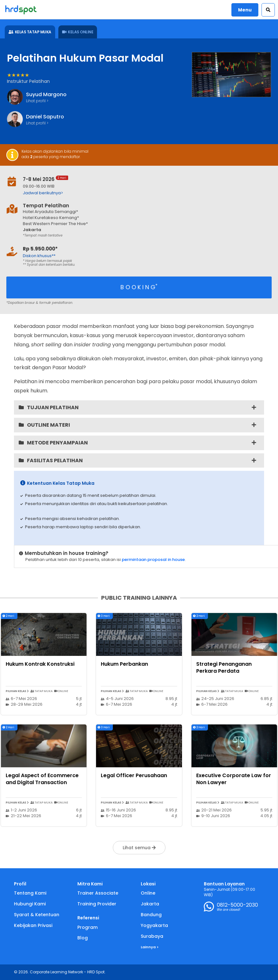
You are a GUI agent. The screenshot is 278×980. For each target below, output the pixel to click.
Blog (83, 938)
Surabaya (152, 936)
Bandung (151, 915)
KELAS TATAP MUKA (30, 32)
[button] (268, 10)
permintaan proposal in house (153, 560)
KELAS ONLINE (78, 32)
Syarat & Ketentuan (37, 915)
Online (148, 893)
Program (87, 927)
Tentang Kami (30, 893)
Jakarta (150, 904)
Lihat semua (139, 848)
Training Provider (97, 904)
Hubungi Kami (30, 904)
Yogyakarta (154, 925)
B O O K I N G (139, 287)
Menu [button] (245, 10)
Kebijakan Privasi (33, 925)
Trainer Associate (98, 893)
